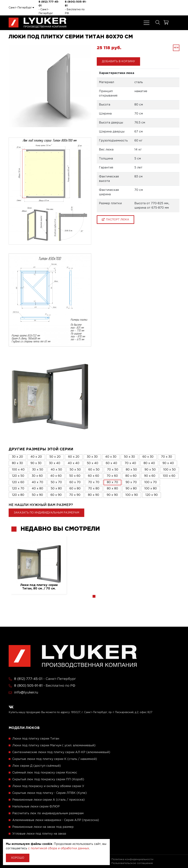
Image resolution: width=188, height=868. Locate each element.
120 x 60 (18, 482)
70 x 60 (112, 476)
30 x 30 (92, 457)
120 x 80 (18, 495)
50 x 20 (55, 457)
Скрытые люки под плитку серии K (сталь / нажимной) (55, 759)
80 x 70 (112, 482)
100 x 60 (169, 476)
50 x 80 (56, 489)
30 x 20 (17, 457)
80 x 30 (17, 463)
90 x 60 (150, 476)
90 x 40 (168, 463)
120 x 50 (18, 476)
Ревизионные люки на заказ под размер (43, 827)
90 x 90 (112, 495)
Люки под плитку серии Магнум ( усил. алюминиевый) (54, 746)
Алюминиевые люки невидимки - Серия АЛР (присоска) (56, 820)
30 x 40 (55, 463)
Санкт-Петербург (21, 8)
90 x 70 (131, 482)
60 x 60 (94, 476)
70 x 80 (94, 489)
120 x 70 (18, 489)
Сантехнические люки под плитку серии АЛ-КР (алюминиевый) (61, 752)
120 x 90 (152, 495)
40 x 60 (56, 476)
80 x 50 (131, 470)
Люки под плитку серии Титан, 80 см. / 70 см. (39, 587)
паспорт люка (115, 219)
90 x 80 (131, 489)
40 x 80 (37, 489)
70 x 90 (75, 495)
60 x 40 (111, 463)
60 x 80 (75, 489)
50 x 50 (75, 470)
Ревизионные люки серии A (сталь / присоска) (48, 800)
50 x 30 (129, 457)
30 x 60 (37, 476)
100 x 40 (18, 470)
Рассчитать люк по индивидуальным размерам (48, 813)
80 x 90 (94, 495)
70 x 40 (130, 463)
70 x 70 (94, 482)
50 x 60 (75, 476)
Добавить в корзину (118, 61)
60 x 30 (148, 457)
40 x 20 (36, 457)
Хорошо (18, 858)
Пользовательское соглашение (132, 863)
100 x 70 (151, 482)
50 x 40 (93, 463)
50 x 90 (37, 495)
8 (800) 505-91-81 (76, 4)
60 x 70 (75, 482)
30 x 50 (38, 470)
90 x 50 (150, 470)
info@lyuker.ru (26, 693)
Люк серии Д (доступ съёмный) (37, 766)
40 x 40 (74, 463)
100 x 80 (151, 489)
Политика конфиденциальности (132, 859)
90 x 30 (36, 463)
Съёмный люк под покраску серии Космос (45, 773)
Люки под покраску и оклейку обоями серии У (48, 786)
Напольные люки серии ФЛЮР (36, 807)
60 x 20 (74, 457)
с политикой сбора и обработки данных (59, 848)
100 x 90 (132, 495)
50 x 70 (56, 482)
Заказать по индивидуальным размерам (46, 513)
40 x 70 (37, 482)
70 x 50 (113, 470)
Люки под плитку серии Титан (36, 739)
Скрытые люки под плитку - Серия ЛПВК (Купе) (49, 793)
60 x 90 (56, 495)
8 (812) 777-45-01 (49, 4)
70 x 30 (167, 457)
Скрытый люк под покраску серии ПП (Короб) (48, 779)
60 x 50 (94, 470)
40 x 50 (56, 470)
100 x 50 (169, 470)
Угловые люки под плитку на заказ (39, 834)
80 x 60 (131, 476)
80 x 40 (149, 463)
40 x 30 (111, 457)
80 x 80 (112, 489)
